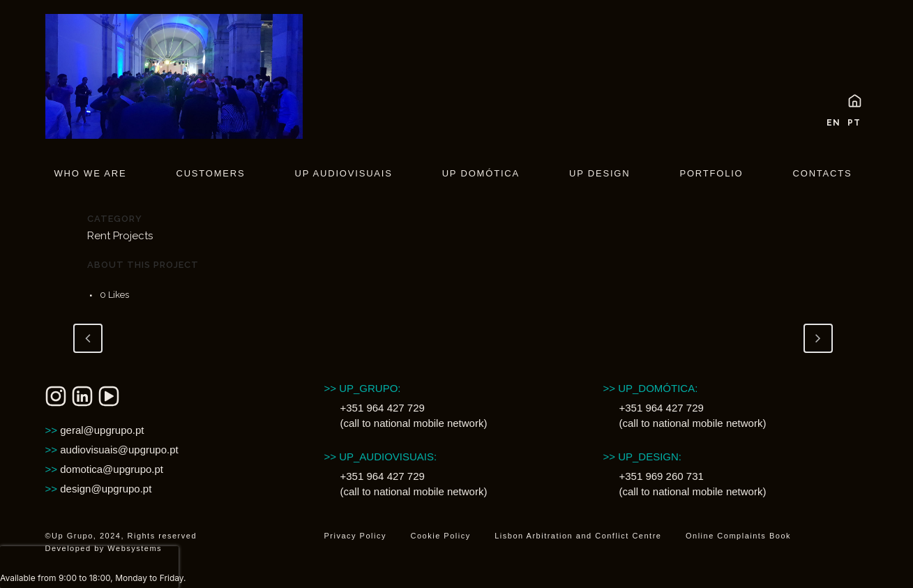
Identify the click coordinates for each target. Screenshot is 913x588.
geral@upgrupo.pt (95, 430)
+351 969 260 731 (661, 476)
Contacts (823, 173)
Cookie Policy (441, 536)
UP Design (599, 173)
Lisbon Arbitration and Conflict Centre (578, 536)
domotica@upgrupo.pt (105, 469)
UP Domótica (481, 173)
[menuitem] (830, 121)
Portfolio (711, 173)
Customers (210, 173)
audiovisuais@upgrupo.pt (112, 450)
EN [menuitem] (833, 123)
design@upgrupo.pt (99, 489)
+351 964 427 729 (382, 408)
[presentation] (89, 567)
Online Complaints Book (738, 536)
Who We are (91, 173)
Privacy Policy (355, 536)
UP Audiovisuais (343, 173)
